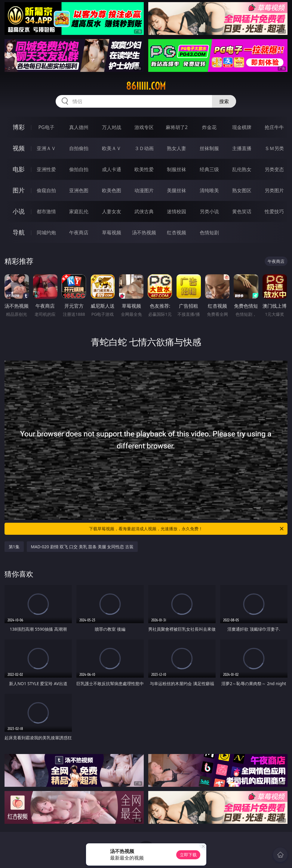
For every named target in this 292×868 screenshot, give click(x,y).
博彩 (19, 127)
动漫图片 (144, 190)
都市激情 (46, 211)
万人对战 (112, 127)
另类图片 (274, 190)
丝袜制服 (209, 148)
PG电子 (46, 127)
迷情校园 (177, 211)
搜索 (224, 101)
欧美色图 (112, 190)
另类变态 (274, 169)
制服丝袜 (177, 169)
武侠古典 (144, 211)
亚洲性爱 (46, 169)
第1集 (14, 547)
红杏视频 (177, 232)
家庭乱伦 (79, 211)
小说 (19, 211)
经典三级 (209, 169)
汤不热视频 (144, 232)
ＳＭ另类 (274, 148)
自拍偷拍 (79, 148)
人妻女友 (112, 211)
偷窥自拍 (46, 190)
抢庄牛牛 (274, 127)
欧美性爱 (144, 169)
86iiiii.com (146, 86)
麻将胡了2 (177, 127)
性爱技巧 (274, 211)
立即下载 (188, 855)
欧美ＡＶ (112, 148)
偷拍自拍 (79, 169)
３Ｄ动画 (144, 148)
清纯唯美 (209, 190)
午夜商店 (79, 232)
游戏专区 (144, 127)
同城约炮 (46, 232)
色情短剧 (209, 232)
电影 (19, 169)
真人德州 (79, 127)
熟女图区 (242, 190)
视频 (19, 148)
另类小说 (209, 211)
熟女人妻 (177, 148)
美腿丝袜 (177, 190)
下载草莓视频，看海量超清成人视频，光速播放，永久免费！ (187, 529)
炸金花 (209, 127)
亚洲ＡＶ (46, 148)
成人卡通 (112, 169)
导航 (19, 232)
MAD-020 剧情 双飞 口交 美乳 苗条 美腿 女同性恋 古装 (82, 547)
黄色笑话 (242, 211)
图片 (19, 190)
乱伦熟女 (242, 169)
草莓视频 (112, 232)
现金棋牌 (242, 127)
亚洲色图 (79, 190)
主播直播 (242, 148)
